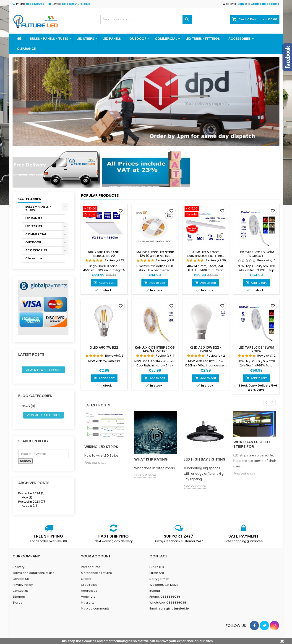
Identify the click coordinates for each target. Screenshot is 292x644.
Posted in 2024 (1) (31, 493)
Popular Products (100, 195)
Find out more (95, 463)
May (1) (27, 497)
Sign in (242, 4)
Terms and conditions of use (34, 573)
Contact (159, 556)
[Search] (146, 19)
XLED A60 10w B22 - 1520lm (206, 349)
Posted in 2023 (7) (32, 502)
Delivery (18, 567)
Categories (30, 199)
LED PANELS (112, 39)
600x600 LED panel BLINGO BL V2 (104, 254)
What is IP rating (151, 459)
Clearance (26, 49)
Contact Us (21, 579)
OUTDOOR (138, 39)
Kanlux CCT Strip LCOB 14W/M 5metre (155, 349)
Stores (17, 603)
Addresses (89, 591)
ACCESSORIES (240, 39)
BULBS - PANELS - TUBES (49, 39)
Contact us (21, 591)
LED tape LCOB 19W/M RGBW (256, 349)
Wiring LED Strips (101, 447)
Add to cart (104, 283)
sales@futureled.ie (76, 4)
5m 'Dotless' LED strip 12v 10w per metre (155, 254)
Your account (96, 556)
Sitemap (19, 597)
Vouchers (88, 597)
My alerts (88, 603)
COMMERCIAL (166, 39)
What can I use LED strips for (252, 444)
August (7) (29, 506)
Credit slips (89, 585)
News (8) (28, 406)
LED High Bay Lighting (205, 459)
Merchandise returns (96, 573)
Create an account (265, 4)
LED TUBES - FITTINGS (203, 39)
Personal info (91, 567)
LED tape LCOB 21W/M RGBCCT (256, 254)
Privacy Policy (23, 585)
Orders (86, 579)
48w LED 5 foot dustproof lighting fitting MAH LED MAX (206, 256)
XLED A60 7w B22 (104, 347)
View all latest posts (43, 370)
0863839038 (35, 4)
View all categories (43, 415)
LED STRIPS (85, 39)
